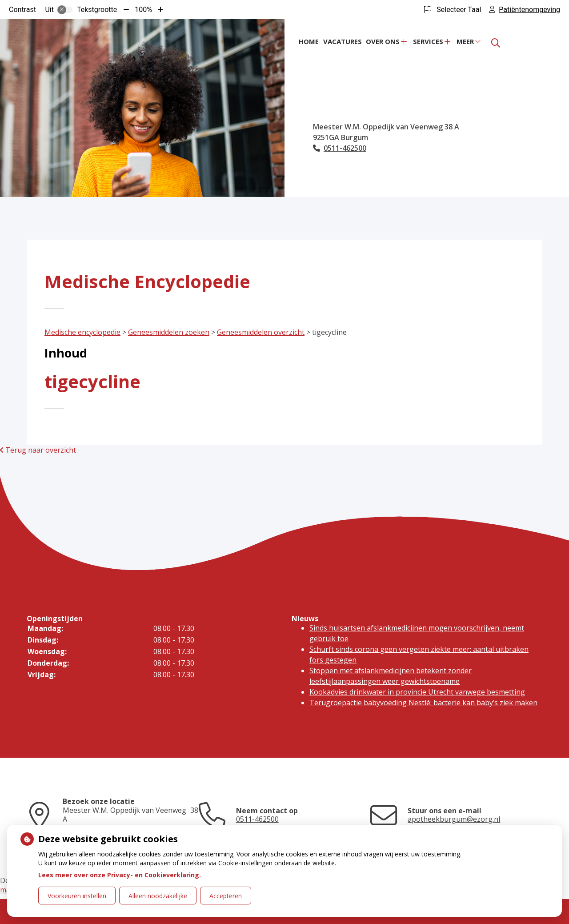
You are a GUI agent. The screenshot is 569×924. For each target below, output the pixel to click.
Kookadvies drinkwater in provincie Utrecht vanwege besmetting (417, 692)
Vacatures (343, 41)
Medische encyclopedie (82, 332)
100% (143, 10)
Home (309, 41)
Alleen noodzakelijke (158, 896)
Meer (465, 41)
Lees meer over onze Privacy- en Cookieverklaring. (120, 875)
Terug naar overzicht (38, 450)
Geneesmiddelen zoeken (169, 332)
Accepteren (226, 896)
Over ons (383, 41)
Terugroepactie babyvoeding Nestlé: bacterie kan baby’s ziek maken (423, 703)
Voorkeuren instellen (77, 896)
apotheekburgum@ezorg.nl (454, 819)
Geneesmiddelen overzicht (261, 332)
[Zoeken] (496, 43)
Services (428, 41)
